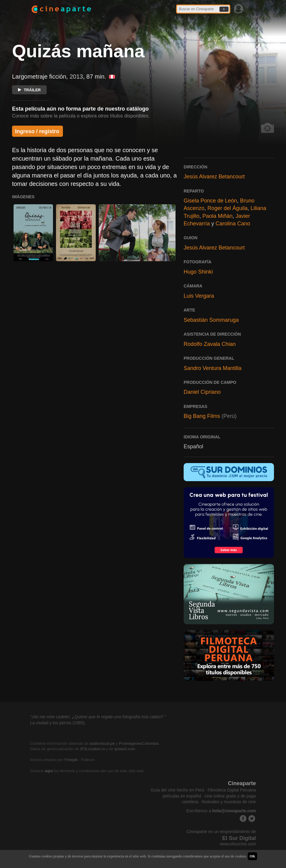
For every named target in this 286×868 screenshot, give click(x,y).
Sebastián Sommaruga (211, 320)
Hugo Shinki (198, 272)
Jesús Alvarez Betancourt (214, 177)
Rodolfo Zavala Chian (210, 344)
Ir (224, 9)
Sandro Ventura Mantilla (213, 368)
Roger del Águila (227, 208)
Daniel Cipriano (202, 392)
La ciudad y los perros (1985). (58, 723)
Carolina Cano (233, 224)
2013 (76, 77)
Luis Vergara (199, 296)
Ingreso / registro (37, 131)
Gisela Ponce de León (210, 201)
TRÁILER (29, 90)
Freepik (71, 760)
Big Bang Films (202, 416)
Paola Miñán (217, 216)
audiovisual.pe (102, 743)
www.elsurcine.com (238, 844)
